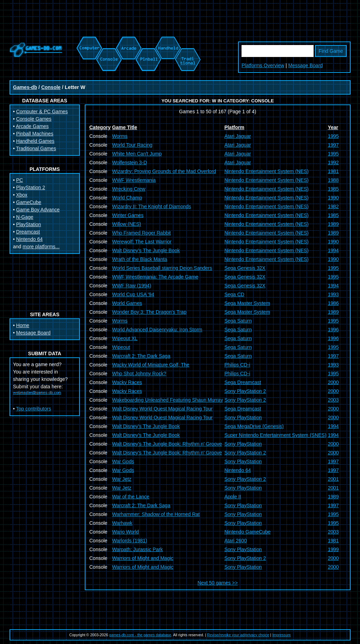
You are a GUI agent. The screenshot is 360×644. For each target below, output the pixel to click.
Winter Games (128, 215)
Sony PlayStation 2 (245, 391)
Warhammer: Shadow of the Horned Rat (156, 514)
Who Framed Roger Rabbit (142, 233)
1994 (333, 250)
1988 (333, 180)
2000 (333, 382)
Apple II (233, 497)
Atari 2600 (236, 541)
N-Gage (25, 217)
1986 (333, 303)
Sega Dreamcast (243, 382)
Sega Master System (247, 303)
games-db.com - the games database (140, 635)
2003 (333, 400)
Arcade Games (32, 126)
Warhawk (122, 523)
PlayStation (29, 224)
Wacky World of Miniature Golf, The (151, 365)
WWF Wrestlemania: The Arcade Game (155, 277)
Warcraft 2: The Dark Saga (141, 356)
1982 (333, 206)
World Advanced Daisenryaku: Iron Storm (157, 330)
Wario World (126, 532)
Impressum (281, 635)
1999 (333, 549)
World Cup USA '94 (133, 294)
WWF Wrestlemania (134, 180)
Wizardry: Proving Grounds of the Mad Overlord (164, 171)
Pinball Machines (35, 134)
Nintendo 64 (30, 239)
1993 (333, 294)
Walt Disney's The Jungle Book (146, 250)
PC (20, 180)
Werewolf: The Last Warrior (142, 242)
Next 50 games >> (218, 583)
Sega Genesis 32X (245, 268)
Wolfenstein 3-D (130, 162)
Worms (120, 136)
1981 (333, 171)
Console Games (34, 119)
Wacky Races (127, 382)
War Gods (123, 461)
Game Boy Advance (38, 210)
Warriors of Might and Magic (143, 558)
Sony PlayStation (243, 417)
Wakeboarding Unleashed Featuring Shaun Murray (168, 400)
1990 (333, 198)
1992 (333, 162)
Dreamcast (28, 232)
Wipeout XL (125, 338)
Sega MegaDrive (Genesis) (254, 426)
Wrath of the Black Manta (140, 259)
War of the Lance (131, 497)
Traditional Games (36, 148)
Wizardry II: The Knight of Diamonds (152, 206)
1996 (333, 330)
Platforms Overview (263, 65)
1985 (333, 189)
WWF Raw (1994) (132, 286)
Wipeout (121, 347)
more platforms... (41, 247)
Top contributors (34, 409)
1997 (333, 145)
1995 (333, 136)
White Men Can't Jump (137, 154)
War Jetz (122, 479)
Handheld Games (35, 141)
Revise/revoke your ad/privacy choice (238, 635)
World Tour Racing (132, 145)
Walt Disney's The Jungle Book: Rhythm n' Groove (167, 444)
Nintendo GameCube (247, 532)
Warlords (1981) (130, 541)
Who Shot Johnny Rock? (139, 374)
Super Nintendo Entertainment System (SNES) (275, 435)
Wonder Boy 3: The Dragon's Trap (149, 312)
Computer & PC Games (42, 111)
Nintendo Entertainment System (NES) (266, 171)
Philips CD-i (237, 365)
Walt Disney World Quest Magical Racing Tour (162, 409)
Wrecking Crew (129, 189)
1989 (333, 224)
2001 (333, 479)
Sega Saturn (238, 321)
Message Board (306, 65)
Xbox (22, 195)
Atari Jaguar (237, 136)
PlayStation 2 (31, 187)
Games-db (25, 87)
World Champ (127, 198)
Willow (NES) (127, 224)
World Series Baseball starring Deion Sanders (162, 268)
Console (51, 87)
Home (23, 325)
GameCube (29, 202)
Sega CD (234, 294)
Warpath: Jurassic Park (137, 549)
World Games (127, 303)
